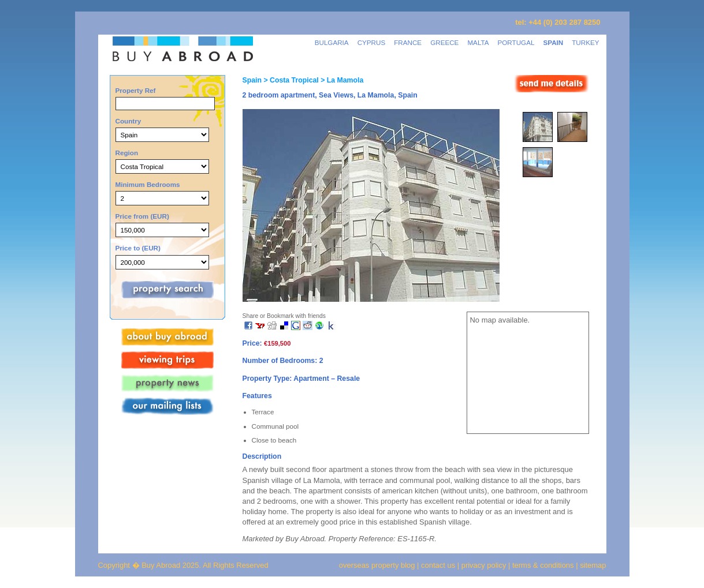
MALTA (478, 42)
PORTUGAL (516, 42)
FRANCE (408, 42)
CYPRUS (372, 42)
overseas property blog (377, 565)
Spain (252, 80)
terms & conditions (544, 565)
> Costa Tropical (290, 80)
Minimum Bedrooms (148, 184)
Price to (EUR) (138, 248)
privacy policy (484, 565)
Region (127, 153)
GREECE (444, 42)
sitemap (592, 565)
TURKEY (585, 42)
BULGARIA (332, 42)
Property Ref (136, 90)
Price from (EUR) (142, 216)
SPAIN (553, 42)
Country (128, 121)
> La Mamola (341, 80)
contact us (438, 565)
